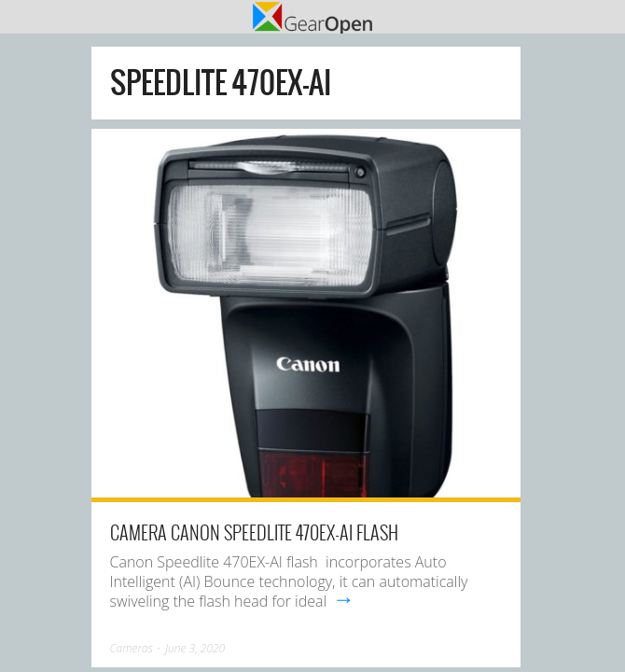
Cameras (132, 648)
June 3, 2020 (195, 648)
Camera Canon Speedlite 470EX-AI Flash (254, 532)
